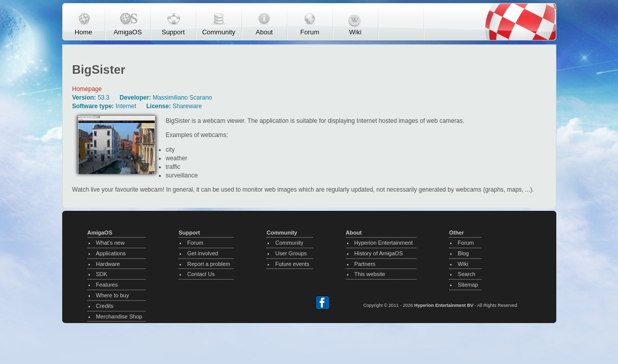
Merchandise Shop (119, 316)
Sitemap (468, 285)
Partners (365, 264)
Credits (105, 306)
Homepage (87, 89)
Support (173, 32)
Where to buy (113, 295)
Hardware (108, 264)
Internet (126, 106)
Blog (463, 253)
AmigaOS (128, 32)
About (264, 32)
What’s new (111, 243)
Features (107, 285)
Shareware (187, 106)
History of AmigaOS (379, 253)
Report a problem (209, 264)
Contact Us (201, 274)
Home (84, 32)
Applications (111, 253)
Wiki (355, 32)
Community (219, 32)
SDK (102, 274)
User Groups (291, 253)
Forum (310, 32)
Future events (292, 264)
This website (370, 274)
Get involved (203, 253)
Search (467, 274)
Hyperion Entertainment (384, 243)
